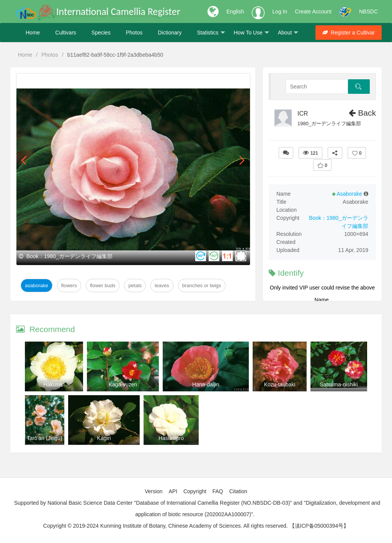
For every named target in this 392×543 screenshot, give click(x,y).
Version (154, 491)
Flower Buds (103, 285)
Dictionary (170, 33)
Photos (134, 33)
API (173, 491)
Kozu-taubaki (280, 384)
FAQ (218, 491)
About (288, 33)
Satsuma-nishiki (339, 384)
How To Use (252, 33)
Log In (280, 11)
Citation (238, 491)
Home (33, 33)
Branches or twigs (202, 285)
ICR (303, 114)
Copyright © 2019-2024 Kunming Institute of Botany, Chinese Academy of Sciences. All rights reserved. (166, 526)
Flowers (69, 285)
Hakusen (54, 384)
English (235, 11)
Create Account (313, 11)
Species (101, 33)
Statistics (211, 33)
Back (362, 113)
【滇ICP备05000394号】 (319, 526)
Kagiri (104, 438)
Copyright (195, 491)
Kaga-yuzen (123, 384)
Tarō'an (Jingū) (44, 438)
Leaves (162, 285)
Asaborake (37, 285)
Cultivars (65, 33)
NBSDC (368, 11)
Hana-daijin (206, 384)
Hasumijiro (171, 438)
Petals (135, 285)
